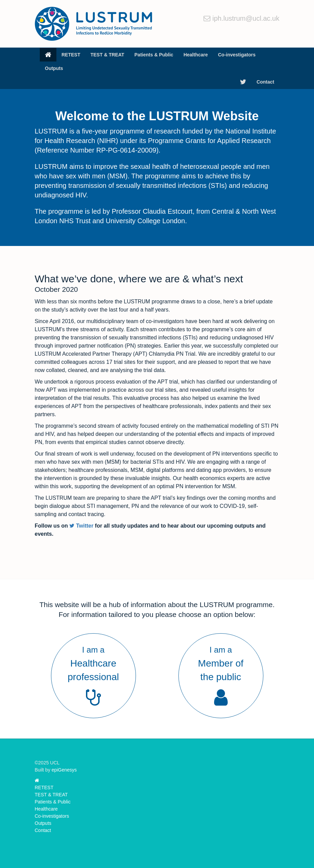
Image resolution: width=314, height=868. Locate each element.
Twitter (81, 526)
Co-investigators (237, 55)
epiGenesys (64, 770)
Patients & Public (154, 55)
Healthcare (196, 55)
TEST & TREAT (107, 55)
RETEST (71, 55)
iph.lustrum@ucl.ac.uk (246, 18)
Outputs (54, 68)
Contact (265, 82)
